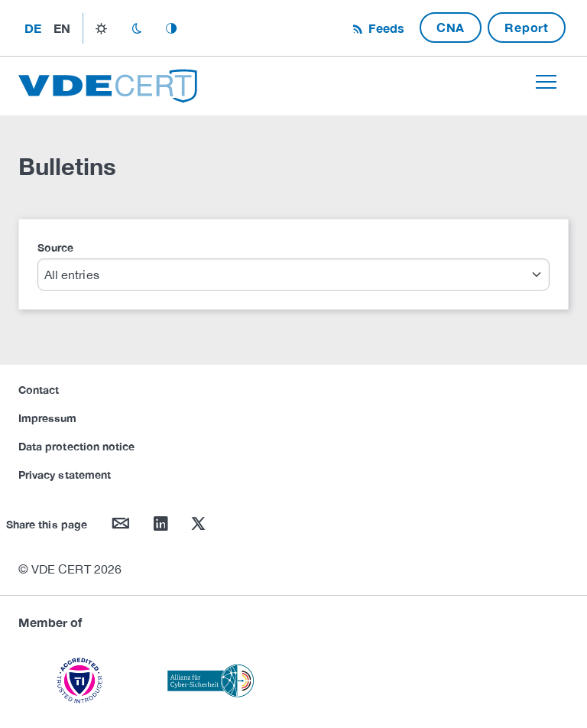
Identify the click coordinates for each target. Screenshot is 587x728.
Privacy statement (65, 474)
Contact (39, 390)
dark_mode (136, 28)
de (33, 28)
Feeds (384, 28)
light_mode (101, 28)
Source (55, 247)
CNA (451, 27)
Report (527, 27)
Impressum (48, 418)
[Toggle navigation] (546, 82)
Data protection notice (76, 446)
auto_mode (171, 28)
